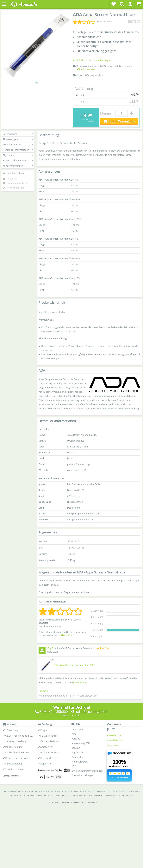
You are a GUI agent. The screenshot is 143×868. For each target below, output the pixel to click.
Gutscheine (78, 741)
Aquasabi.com (114, 746)
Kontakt (76, 759)
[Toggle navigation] (4, 4)
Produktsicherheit (18, 156)
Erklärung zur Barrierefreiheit (87, 782)
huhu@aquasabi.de (17, 194)
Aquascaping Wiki (81, 754)
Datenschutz (78, 768)
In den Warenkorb (119, 132)
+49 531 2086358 (16, 199)
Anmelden (67, 646)
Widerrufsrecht (80, 773)
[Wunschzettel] (114, 4)
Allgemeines (18, 166)
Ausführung (84, 100)
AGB (74, 777)
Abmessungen (18, 150)
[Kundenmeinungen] (93, 22)
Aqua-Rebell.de (114, 751)
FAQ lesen (12, 190)
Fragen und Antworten (18, 172)
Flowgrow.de (113, 756)
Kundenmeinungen (18, 177)
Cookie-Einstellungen (83, 787)
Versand (91, 132)
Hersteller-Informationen (18, 161)
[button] (130, 4)
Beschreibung (18, 145)
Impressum (78, 764)
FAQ (74, 745)
